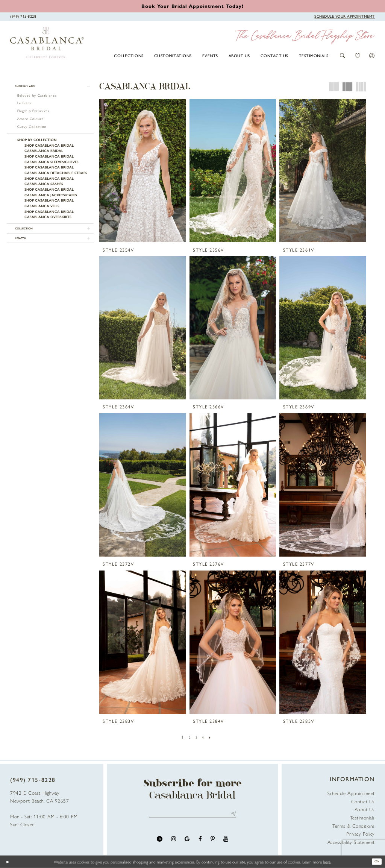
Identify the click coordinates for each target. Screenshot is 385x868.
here (327, 862)
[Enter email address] (193, 815)
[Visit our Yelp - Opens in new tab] (160, 841)
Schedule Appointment (351, 793)
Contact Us (363, 801)
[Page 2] (189, 737)
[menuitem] (129, 55)
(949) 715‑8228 (33, 780)
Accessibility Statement (351, 842)
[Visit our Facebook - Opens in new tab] (200, 841)
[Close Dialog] (9, 862)
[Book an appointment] (192, 6)
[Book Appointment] (345, 16)
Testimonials (362, 817)
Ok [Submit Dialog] (375, 862)
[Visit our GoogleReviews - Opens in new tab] (187, 841)
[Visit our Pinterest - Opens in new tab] (213, 841)
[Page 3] (196, 737)
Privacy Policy (361, 834)
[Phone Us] (23, 16)
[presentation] (142, 171)
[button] (343, 56)
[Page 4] (204, 737)
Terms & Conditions (354, 826)
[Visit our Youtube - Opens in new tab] (226, 841)
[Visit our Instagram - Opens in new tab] (174, 841)
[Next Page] (212, 737)
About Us (365, 809)
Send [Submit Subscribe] (232, 815)
